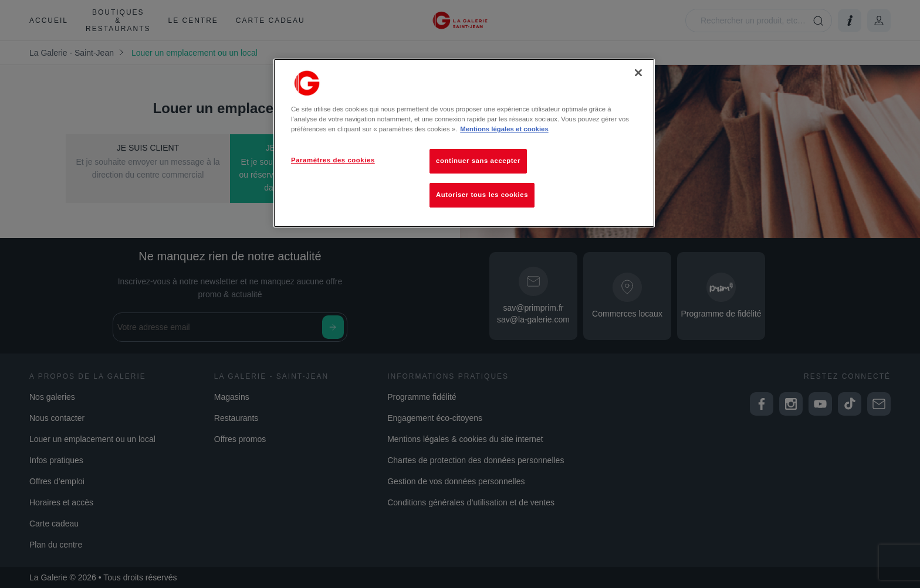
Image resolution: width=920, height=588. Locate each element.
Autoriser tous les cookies (482, 195)
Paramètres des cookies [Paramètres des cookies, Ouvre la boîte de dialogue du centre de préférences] (333, 160)
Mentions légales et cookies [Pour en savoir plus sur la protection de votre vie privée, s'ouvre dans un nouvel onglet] (504, 129)
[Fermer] (638, 73)
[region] (464, 143)
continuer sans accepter (478, 161)
